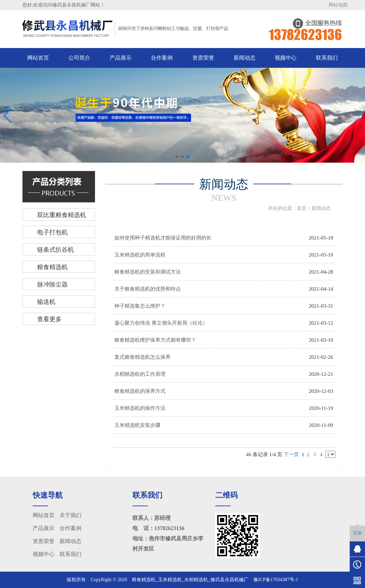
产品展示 (121, 58)
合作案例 (162, 58)
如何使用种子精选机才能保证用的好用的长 (163, 238)
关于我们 (70, 515)
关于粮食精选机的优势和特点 (148, 289)
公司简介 (79, 58)
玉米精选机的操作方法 (140, 408)
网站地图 (338, 5)
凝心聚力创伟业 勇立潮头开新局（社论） (161, 323)
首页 (302, 208)
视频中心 (286, 58)
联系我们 (327, 58)
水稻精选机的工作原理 (140, 374)
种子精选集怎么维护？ (140, 306)
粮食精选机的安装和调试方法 (148, 272)
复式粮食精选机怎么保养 (142, 357)
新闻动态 (244, 58)
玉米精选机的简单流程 (140, 255)
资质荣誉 (203, 58)
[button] (177, 157)
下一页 (291, 454)
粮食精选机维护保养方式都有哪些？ (155, 340)
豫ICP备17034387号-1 (276, 580)
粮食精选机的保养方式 (140, 391)
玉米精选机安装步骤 (137, 425)
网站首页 (38, 58)
